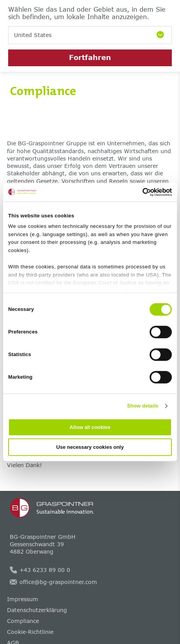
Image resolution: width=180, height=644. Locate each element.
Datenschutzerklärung (37, 610)
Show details (143, 406)
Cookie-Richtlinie (30, 632)
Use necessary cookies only (90, 447)
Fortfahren (90, 57)
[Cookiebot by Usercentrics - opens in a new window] (138, 192)
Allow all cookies (90, 427)
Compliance (23, 621)
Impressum (23, 599)
